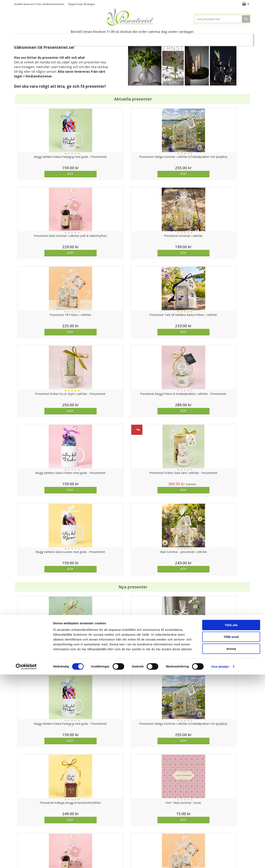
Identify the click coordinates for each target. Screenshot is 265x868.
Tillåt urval (231, 830)
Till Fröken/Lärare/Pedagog (57, 38)
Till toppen (133, 798)
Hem (158, 38)
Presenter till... (135, 38)
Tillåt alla (231, 818)
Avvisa (231, 842)
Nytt (27, 38)
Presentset (109, 38)
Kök (173, 38)
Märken (222, 38)
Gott (204, 38)
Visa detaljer (220, 860)
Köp (44, 174)
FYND (237, 38)
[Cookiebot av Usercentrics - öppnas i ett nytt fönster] (26, 860)
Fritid (188, 38)
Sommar (88, 38)
